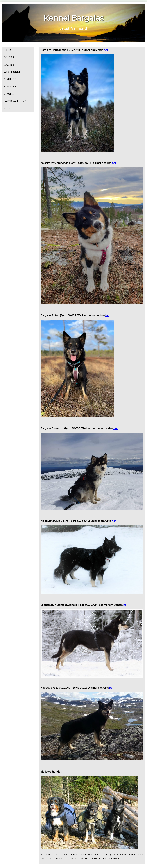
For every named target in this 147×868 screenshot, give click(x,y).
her (106, 50)
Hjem (7, 50)
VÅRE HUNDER (13, 72)
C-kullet (10, 94)
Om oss (9, 57)
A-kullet (10, 79)
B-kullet (10, 87)
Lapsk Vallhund (15, 101)
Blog (7, 109)
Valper (9, 65)
